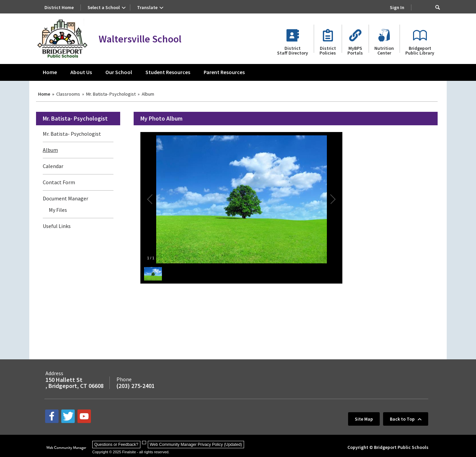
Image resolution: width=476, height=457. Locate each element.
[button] (438, 7)
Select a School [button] (104, 7)
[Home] (50, 72)
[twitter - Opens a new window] (68, 416)
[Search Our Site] (427, 7)
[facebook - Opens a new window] (52, 416)
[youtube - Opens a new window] (84, 416)
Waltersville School (140, 39)
